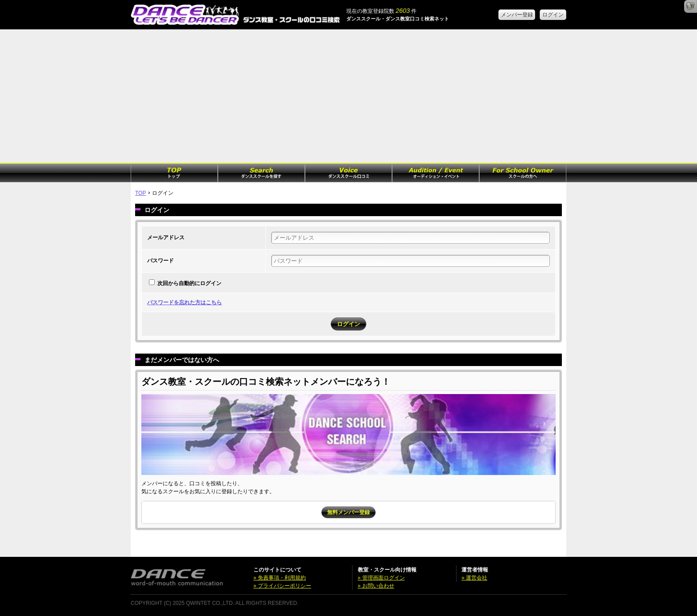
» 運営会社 (474, 578)
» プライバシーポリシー (282, 586)
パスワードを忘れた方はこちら (184, 302)
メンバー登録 (517, 15)
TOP (140, 193)
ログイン (553, 15)
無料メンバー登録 (348, 512)
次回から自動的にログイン (189, 283)
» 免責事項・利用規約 (280, 578)
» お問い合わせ (376, 586)
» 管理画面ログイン (381, 578)
